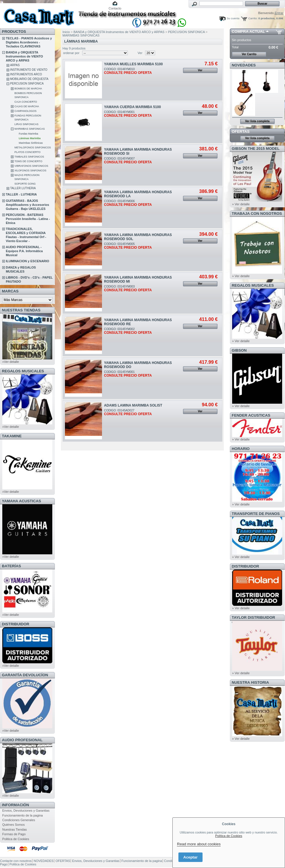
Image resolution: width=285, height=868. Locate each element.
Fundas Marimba (28, 134)
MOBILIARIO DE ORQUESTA (29, 79)
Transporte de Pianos (256, 514)
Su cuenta (233, 18)
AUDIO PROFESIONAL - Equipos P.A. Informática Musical (24, 251)
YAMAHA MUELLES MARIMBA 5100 (133, 64)
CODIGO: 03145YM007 (128, 160)
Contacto (115, 8)
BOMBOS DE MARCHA (28, 89)
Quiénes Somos (14, 825)
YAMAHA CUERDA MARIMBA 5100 (132, 107)
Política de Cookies (229, 836)
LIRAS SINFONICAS (26, 124)
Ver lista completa (257, 121)
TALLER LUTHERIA (23, 188)
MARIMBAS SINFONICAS (30, 129)
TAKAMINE (12, 436)
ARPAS (15, 65)
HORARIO (241, 449)
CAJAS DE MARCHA (27, 106)
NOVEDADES (244, 65)
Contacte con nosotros (16, 861)
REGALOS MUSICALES (23, 371)
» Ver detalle (241, 204)
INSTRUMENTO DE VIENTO (29, 70)
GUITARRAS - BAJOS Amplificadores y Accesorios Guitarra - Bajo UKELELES (27, 205)
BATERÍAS (11, 566)
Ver (140, 53)
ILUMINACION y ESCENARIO (27, 261)
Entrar (279, 13)
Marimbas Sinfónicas (31, 143)
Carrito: (253, 18)
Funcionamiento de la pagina (23, 815)
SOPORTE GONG (25, 184)
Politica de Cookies (16, 839)
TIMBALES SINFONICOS (29, 157)
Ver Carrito (249, 54)
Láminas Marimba (30, 138)
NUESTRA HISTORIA (251, 682)
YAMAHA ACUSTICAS (22, 501)
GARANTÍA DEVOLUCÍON (25, 675)
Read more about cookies (199, 844)
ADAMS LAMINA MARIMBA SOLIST (133, 405)
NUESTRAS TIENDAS (21, 310)
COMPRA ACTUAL (248, 31)
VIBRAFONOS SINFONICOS (31, 166)
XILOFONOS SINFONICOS (30, 170)
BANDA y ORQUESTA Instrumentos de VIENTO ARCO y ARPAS (24, 56)
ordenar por (71, 53)
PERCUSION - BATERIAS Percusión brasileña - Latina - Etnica (28, 219)
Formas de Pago (14, 834)
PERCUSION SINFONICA (27, 84)
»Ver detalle (11, 362)
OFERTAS (241, 132)
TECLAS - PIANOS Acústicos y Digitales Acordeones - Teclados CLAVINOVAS (29, 42)
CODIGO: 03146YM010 (128, 71)
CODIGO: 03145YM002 (128, 331)
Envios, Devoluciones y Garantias (26, 810)
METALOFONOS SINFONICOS (33, 147)
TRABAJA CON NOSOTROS (257, 213)
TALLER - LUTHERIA (21, 194)
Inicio (66, 32)
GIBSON (239, 350)
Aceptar (190, 857)
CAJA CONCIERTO (26, 102)
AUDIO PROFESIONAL (22, 740)
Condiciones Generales (19, 820)
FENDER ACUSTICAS (251, 415)
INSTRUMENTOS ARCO (26, 74)
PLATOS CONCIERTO (27, 152)
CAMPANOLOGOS (25, 111)
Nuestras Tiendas (15, 829)
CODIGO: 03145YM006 (128, 203)
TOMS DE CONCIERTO (28, 161)
